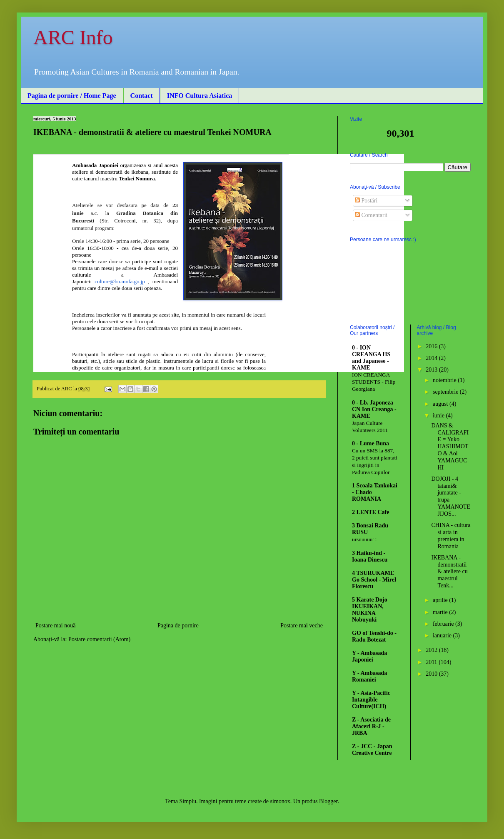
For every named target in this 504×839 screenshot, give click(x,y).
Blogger (328, 801)
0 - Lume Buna (371, 443)
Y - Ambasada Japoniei (369, 656)
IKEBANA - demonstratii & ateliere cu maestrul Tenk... (449, 572)
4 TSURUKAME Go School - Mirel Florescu (374, 580)
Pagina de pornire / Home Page (72, 96)
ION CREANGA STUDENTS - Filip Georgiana (374, 382)
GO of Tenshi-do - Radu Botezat (374, 636)
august (441, 404)
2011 (432, 662)
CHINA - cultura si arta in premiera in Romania (451, 536)
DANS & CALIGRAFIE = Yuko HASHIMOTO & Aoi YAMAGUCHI (450, 447)
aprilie (441, 600)
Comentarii (371, 215)
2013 (432, 370)
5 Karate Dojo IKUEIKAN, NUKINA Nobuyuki (370, 610)
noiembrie (445, 380)
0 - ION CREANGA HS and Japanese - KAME (371, 358)
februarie (444, 624)
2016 (432, 346)
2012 (432, 650)
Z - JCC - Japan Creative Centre (372, 750)
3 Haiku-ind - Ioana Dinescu (370, 556)
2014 (432, 358)
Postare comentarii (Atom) (99, 639)
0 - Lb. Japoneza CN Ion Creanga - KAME (374, 409)
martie (441, 612)
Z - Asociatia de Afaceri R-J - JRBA (371, 726)
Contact (142, 96)
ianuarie (443, 635)
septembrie (446, 392)
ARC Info (73, 37)
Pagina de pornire (178, 626)
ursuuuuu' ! (364, 539)
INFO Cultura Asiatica (200, 96)
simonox (280, 801)
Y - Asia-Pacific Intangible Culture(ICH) (371, 700)
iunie (439, 416)
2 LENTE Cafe (371, 512)
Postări (366, 201)
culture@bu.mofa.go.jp (120, 281)
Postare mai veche (302, 626)
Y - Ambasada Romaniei (369, 676)
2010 (432, 674)
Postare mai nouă (55, 626)
